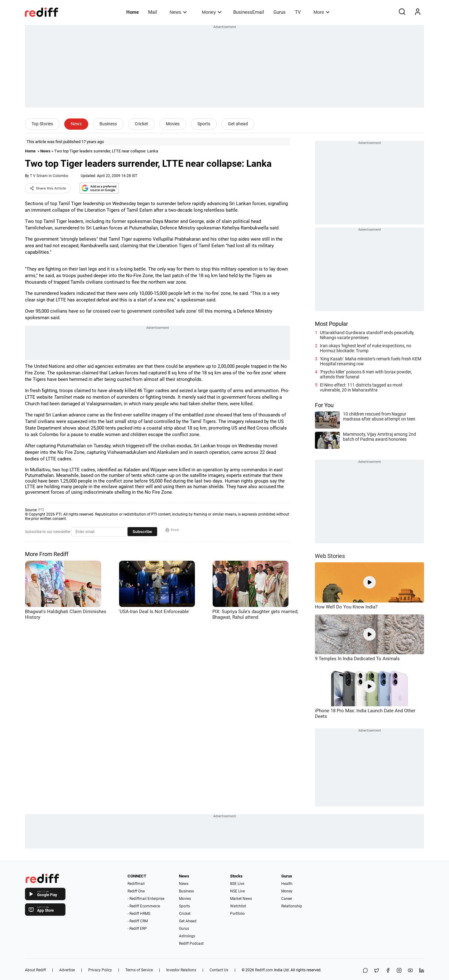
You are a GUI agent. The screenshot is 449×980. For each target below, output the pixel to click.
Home (133, 12)
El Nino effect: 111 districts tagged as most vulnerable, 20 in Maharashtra (361, 387)
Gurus (280, 12)
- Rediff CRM (138, 921)
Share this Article (48, 188)
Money (212, 12)
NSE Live (237, 891)
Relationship (292, 906)
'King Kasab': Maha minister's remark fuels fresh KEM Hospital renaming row (371, 361)
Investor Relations (181, 970)
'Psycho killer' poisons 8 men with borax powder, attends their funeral (366, 374)
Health (287, 884)
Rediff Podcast (191, 944)
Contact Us (219, 970)
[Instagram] (399, 971)
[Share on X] (377, 971)
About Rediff (35, 970)
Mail (153, 12)
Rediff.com (264, 970)
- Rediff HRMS (139, 914)
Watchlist (238, 906)
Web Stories (330, 556)
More (321, 12)
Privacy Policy (100, 970)
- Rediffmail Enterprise (146, 899)
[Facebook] (388, 971)
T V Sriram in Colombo (49, 176)
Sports (204, 124)
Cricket (141, 124)
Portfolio (237, 914)
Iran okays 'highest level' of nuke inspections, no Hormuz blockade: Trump (366, 348)
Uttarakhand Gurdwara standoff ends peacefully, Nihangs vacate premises (367, 335)
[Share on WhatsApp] (365, 971)
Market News (241, 899)
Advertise (67, 970)
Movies (173, 124)
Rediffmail (136, 884)
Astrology (187, 936)
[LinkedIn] (422, 971)
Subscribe (142, 532)
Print (172, 530)
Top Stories (42, 124)
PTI (41, 510)
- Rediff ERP (137, 929)
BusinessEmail (249, 12)
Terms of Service (139, 970)
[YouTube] (410, 971)
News (178, 12)
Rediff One (136, 891)
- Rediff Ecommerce (144, 906)
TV (298, 12)
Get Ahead (188, 921)
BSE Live (237, 884)
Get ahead (238, 124)
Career (287, 899)
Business (108, 124)
